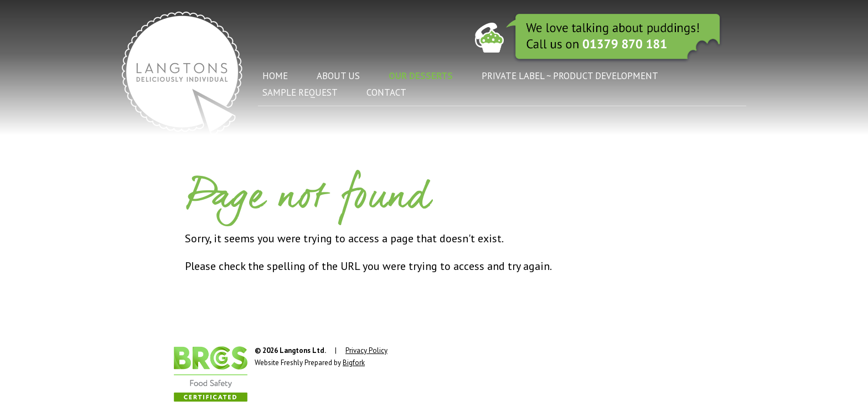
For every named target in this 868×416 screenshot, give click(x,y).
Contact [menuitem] (386, 92)
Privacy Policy (366, 350)
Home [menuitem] (275, 76)
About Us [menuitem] (338, 76)
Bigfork (354, 363)
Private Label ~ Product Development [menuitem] (570, 76)
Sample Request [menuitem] (300, 92)
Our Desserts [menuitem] (421, 76)
